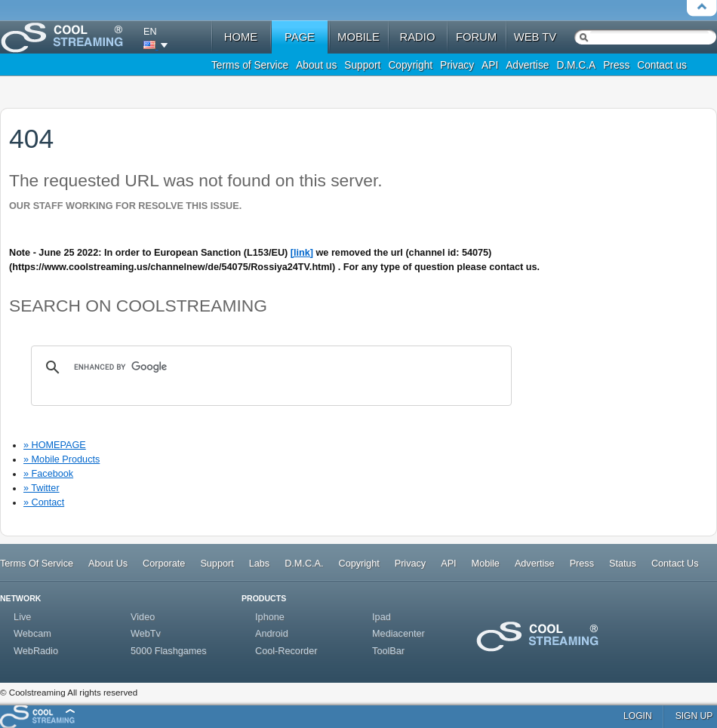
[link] (302, 253)
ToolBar (388, 651)
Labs (259, 564)
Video (143, 617)
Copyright (410, 65)
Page (300, 37)
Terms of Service (250, 65)
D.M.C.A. (304, 564)
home (241, 37)
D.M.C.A (576, 65)
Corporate (164, 564)
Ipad (382, 617)
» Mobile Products (62, 459)
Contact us (662, 65)
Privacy (457, 65)
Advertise (527, 65)
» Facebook (48, 474)
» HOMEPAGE (55, 445)
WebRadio (36, 651)
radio (418, 37)
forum (476, 37)
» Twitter (42, 488)
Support (362, 65)
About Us (108, 564)
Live (22, 617)
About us (316, 65)
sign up (694, 716)
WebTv (146, 634)
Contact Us (675, 564)
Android (272, 634)
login (638, 716)
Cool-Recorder (286, 651)
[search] (269, 367)
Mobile (486, 564)
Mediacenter (399, 634)
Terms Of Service (37, 564)
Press (616, 65)
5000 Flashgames (169, 651)
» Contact (44, 502)
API (490, 65)
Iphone (270, 617)
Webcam (32, 634)
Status (623, 564)
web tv (535, 37)
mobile (358, 37)
